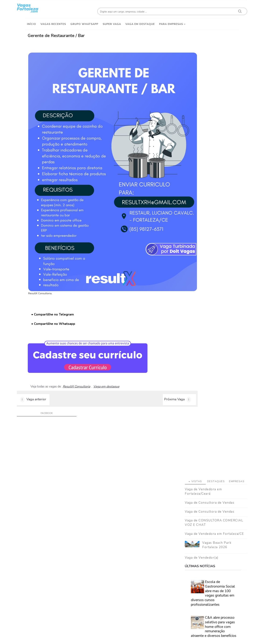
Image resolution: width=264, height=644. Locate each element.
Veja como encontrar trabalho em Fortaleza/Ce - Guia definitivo (206, 461)
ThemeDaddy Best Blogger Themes (134, 638)
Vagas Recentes (53, 22)
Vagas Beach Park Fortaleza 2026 (209, 153)
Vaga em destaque (140, 22)
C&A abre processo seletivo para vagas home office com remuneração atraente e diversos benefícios (206, 234)
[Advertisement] (208, 55)
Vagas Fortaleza (66, 638)
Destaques (208, 89)
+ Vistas (187, 89)
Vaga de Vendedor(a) (194, 165)
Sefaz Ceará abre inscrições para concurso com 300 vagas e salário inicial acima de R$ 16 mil (206, 266)
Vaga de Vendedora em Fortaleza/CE (207, 142)
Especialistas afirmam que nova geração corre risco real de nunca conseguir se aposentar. (205, 297)
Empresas (229, 89)
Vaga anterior (44, 341)
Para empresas (171, 22)
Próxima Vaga (147, 341)
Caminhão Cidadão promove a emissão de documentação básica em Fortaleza (213, 326)
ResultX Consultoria (92, 325)
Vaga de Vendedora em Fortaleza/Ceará (195, 99)
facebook (49, 356)
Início (32, 22)
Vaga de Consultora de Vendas (202, 110)
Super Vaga (112, 22)
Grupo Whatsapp (84, 22)
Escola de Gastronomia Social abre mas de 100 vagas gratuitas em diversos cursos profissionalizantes (205, 201)
